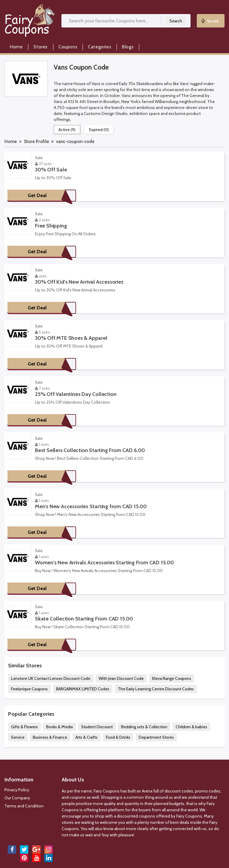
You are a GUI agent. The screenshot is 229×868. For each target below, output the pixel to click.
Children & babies (191, 727)
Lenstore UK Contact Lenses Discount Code (51, 678)
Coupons (68, 47)
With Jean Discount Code (121, 678)
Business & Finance (50, 737)
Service (18, 737)
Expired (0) (99, 130)
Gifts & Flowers (24, 727)
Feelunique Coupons (29, 689)
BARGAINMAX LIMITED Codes (83, 689)
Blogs (128, 47)
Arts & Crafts (86, 737)
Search (176, 21)
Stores (41, 47)
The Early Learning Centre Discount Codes (156, 689)
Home (16, 47)
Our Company (17, 798)
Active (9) (67, 130)
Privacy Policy (17, 790)
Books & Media (59, 727)
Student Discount (97, 727)
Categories (100, 47)
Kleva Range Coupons (172, 678)
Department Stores (156, 737)
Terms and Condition (24, 806)
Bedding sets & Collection (144, 727)
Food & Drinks (118, 737)
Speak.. (211, 21)
